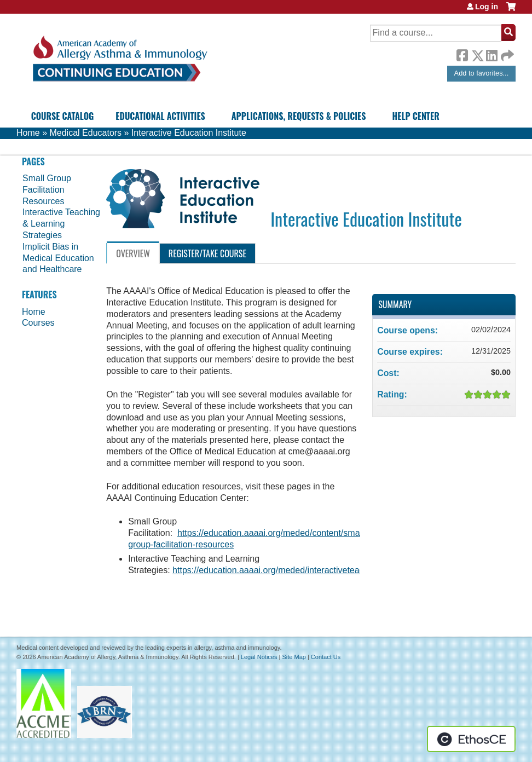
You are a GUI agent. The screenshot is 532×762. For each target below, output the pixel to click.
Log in (487, 7)
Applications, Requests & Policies (299, 116)
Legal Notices (259, 657)
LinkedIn (491, 54)
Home (28, 133)
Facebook (462, 54)
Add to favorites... (482, 73)
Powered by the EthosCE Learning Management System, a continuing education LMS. (471, 739)
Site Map (294, 657)
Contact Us (326, 657)
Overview (133, 253)
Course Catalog (63, 116)
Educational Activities (160, 116)
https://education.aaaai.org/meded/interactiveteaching (276, 570)
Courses (38, 323)
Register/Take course (207, 253)
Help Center (416, 116)
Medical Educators (85, 133)
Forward (506, 53)
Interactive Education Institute (189, 133)
